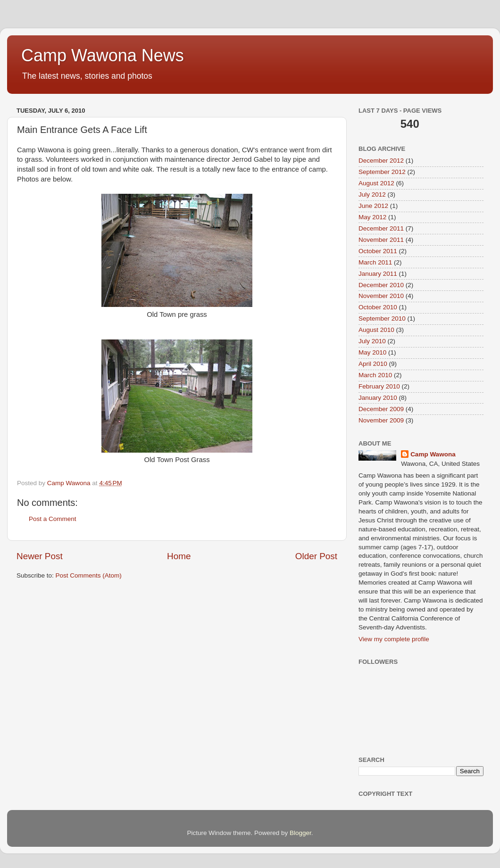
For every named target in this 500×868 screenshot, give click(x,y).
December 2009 (381, 409)
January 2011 (378, 274)
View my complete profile (394, 639)
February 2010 (379, 386)
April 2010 (373, 364)
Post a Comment (53, 519)
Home (179, 556)
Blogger (300, 833)
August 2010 (376, 330)
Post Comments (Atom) (89, 575)
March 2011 (375, 262)
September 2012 (382, 172)
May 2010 (372, 352)
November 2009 (381, 420)
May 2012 (372, 217)
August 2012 (376, 183)
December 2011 (381, 228)
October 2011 (378, 251)
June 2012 (373, 206)
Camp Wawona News (103, 55)
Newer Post (40, 556)
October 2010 (378, 307)
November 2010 (381, 296)
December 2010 (381, 285)
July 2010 (372, 341)
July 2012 (372, 194)
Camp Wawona (433, 454)
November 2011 (381, 240)
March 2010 (375, 375)
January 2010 (378, 398)
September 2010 (382, 318)
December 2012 (381, 161)
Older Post (316, 556)
